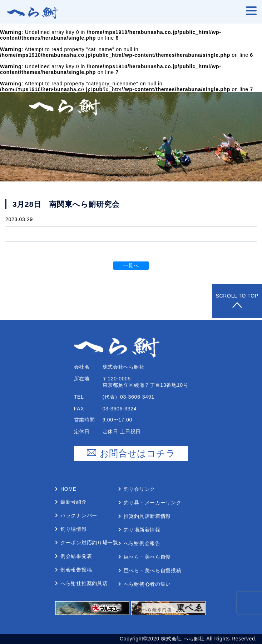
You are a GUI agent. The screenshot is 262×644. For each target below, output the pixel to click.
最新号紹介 (74, 502)
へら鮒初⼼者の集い (147, 584)
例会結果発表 (76, 556)
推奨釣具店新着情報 (147, 516)
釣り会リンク (139, 489)
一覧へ (131, 265)
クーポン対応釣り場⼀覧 (89, 543)
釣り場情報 (74, 529)
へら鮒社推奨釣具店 (84, 583)
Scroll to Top (237, 301)
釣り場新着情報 (142, 530)
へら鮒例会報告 (142, 543)
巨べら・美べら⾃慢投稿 (153, 570)
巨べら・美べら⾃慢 (147, 557)
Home (68, 489)
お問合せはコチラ (131, 453)
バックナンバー (79, 515)
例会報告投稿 (76, 570)
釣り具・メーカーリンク (153, 503)
